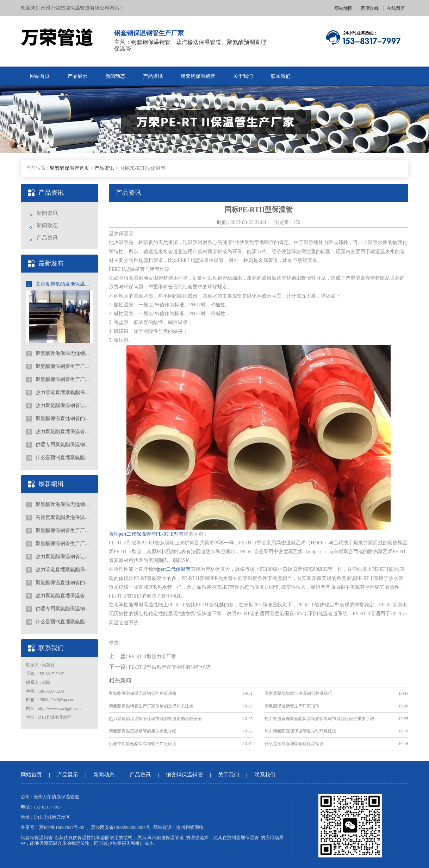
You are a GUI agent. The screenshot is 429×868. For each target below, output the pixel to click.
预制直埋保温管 (243, 838)
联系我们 (281, 76)
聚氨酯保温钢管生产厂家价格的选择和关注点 (60, 367)
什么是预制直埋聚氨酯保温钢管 (60, 458)
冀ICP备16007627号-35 (62, 827)
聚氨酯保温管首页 (69, 168)
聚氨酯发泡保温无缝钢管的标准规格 (60, 354)
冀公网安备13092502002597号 (121, 827)
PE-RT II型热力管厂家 (152, 657)
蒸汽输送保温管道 (166, 838)
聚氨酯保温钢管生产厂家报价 (60, 380)
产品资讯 (153, 76)
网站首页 (40, 76)
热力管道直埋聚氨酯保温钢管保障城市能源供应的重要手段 (60, 393)
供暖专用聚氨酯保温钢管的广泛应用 (60, 445)
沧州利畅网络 (190, 827)
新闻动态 (115, 76)
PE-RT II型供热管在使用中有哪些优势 (170, 667)
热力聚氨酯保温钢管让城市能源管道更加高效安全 (60, 406)
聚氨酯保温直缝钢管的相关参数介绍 (60, 419)
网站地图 (343, 8)
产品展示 (77, 76)
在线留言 (396, 8)
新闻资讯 (47, 213)
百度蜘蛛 (370, 8)
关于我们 (243, 76)
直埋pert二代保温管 (130, 534)
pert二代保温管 (174, 569)
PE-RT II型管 (170, 534)
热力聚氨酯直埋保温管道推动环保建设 (60, 432)
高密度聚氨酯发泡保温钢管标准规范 (60, 284)
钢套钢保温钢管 (198, 76)
